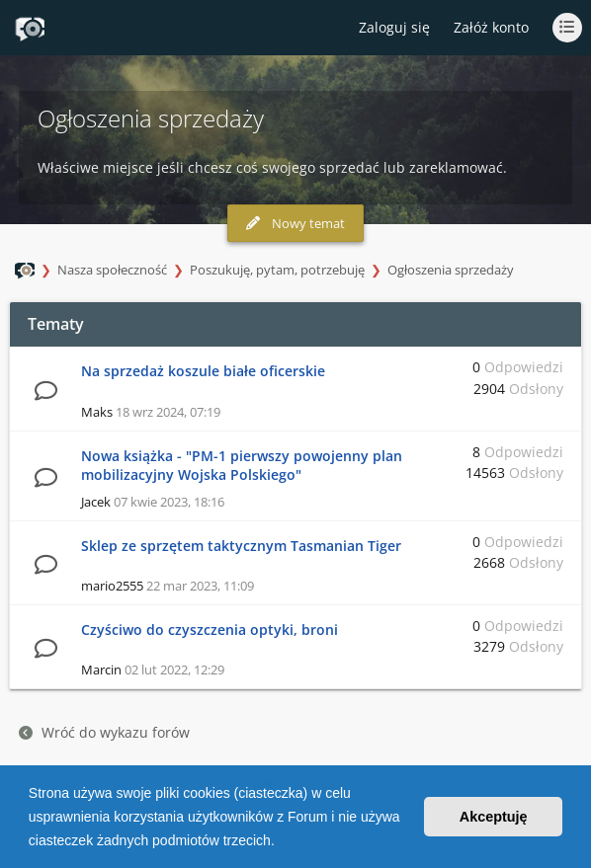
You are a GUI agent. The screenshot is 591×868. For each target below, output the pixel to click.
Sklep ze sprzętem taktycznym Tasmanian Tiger (241, 546)
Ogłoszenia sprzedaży (451, 270)
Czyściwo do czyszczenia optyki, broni (210, 630)
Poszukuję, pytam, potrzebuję (277, 270)
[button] (282, 842)
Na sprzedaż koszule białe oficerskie (203, 371)
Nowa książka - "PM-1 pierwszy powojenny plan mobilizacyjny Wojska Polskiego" (242, 465)
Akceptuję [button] (494, 817)
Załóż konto (491, 27)
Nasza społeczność (112, 270)
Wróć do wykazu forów (104, 732)
